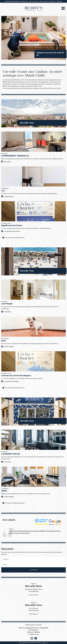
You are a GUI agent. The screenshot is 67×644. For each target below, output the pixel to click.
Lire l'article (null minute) (10, 231)
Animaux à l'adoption (33, 632)
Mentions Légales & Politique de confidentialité (34, 628)
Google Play (52, 1)
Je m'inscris (34, 570)
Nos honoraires (34, 630)
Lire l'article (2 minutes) (10, 381)
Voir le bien (6, 162)
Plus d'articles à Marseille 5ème (14, 238)
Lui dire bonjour (8, 196)
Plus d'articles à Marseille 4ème (14, 503)
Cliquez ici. (45, 643)
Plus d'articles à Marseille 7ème (14, 388)
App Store (59, 1)
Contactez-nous (34, 634)
